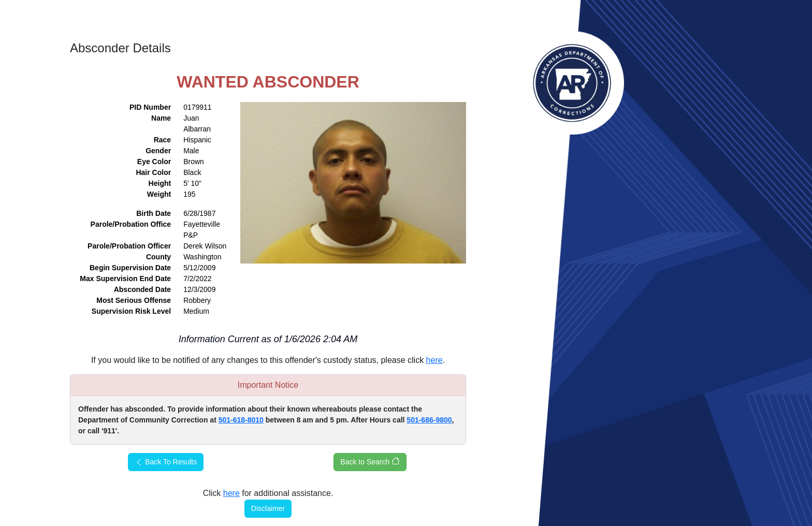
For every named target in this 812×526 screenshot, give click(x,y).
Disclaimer (268, 508)
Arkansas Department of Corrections (572, 83)
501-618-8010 (241, 420)
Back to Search (370, 461)
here (434, 360)
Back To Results (166, 462)
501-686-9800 (429, 420)
